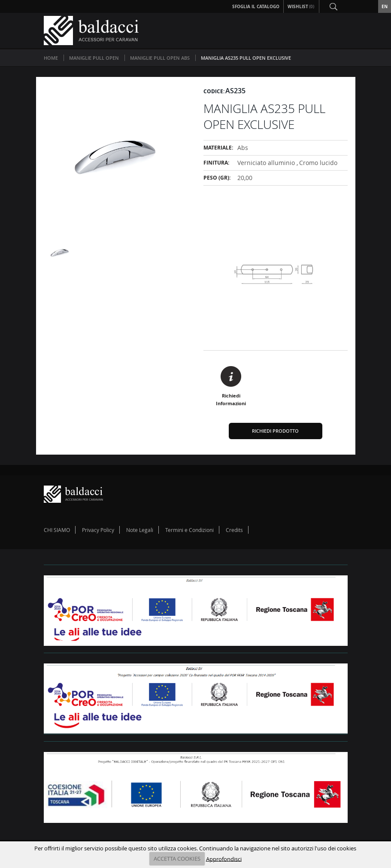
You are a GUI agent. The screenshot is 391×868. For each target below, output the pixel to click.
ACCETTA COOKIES (177, 859)
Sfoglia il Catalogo (256, 6)
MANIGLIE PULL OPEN (94, 58)
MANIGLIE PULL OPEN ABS (160, 58)
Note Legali (140, 530)
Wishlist (301, 6)
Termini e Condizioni (189, 530)
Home (51, 58)
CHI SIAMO (57, 530)
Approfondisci (224, 859)
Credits (234, 530)
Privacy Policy (98, 530)
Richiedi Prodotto (275, 431)
